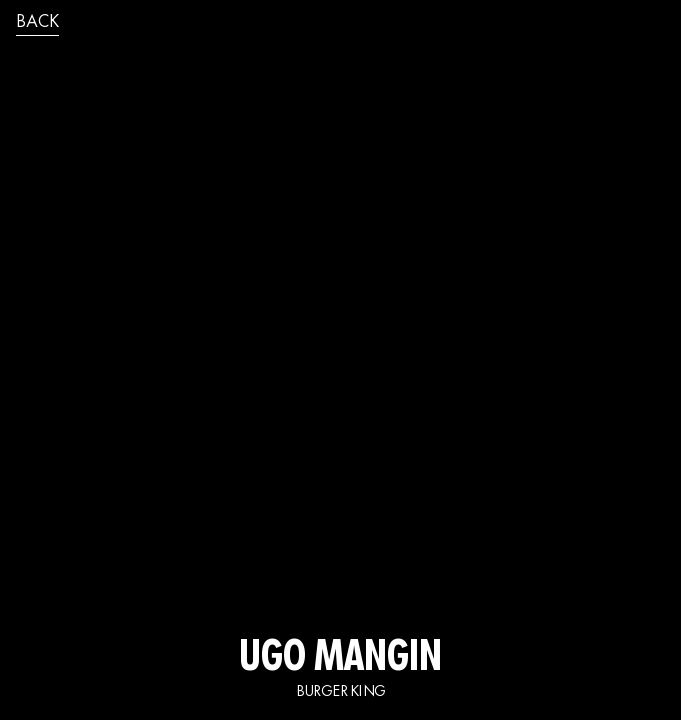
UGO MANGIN (340, 660)
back (37, 23)
